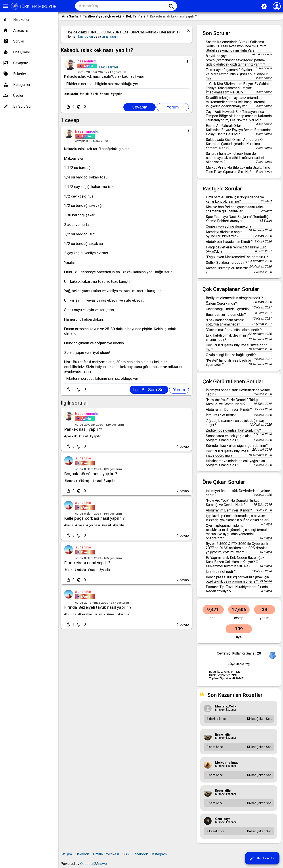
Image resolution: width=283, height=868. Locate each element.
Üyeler (18, 96)
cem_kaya (223, 819)
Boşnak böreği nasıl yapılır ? (91, 474)
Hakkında (82, 854)
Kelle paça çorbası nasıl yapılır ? (94, 518)
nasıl (105, 94)
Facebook (140, 854)
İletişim (66, 854)
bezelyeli (87, 614)
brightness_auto (264, 6)
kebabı (81, 570)
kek (95, 94)
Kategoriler (22, 85)
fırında (71, 614)
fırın (69, 570)
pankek (72, 436)
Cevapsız (21, 63)
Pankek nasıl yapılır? (83, 429)
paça (81, 525)
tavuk (101, 614)
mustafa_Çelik (226, 706)
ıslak (85, 94)
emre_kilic (223, 734)
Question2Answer (94, 864)
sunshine (83, 458)
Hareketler (21, 20)
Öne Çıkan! (22, 52)
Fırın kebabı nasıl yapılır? (87, 563)
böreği (86, 481)
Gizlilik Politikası (106, 854)
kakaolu (72, 94)
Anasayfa (20, 30)
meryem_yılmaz (227, 763)
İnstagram (159, 854)
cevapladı (81, 141)
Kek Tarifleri (109, 67)
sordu (81, 72)
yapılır (118, 94)
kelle (70, 525)
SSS (126, 854)
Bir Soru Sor (262, 858)
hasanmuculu (87, 414)
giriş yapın (110, 36)
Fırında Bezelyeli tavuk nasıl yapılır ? (98, 607)
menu (6, 6)
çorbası (94, 525)
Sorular (19, 41)
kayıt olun (86, 36)
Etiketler (20, 74)
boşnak (72, 481)
